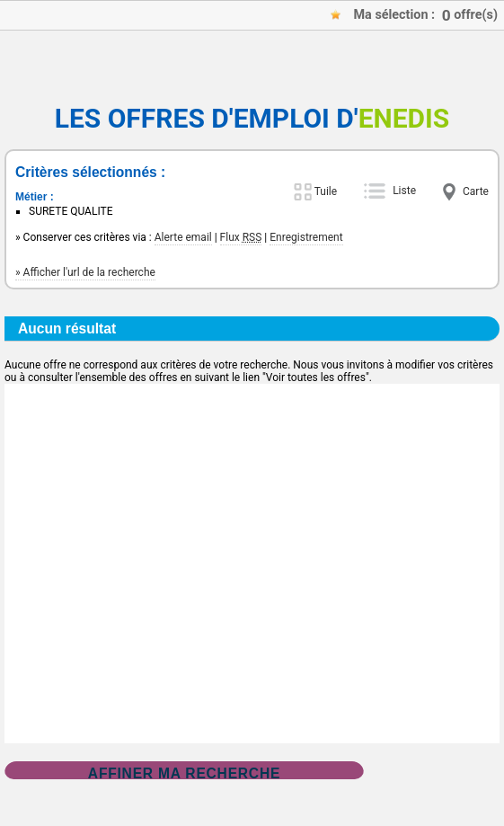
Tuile (326, 191)
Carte (476, 191)
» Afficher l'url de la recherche (85, 272)
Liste (404, 191)
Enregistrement (306, 237)
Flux (241, 237)
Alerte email (183, 237)
